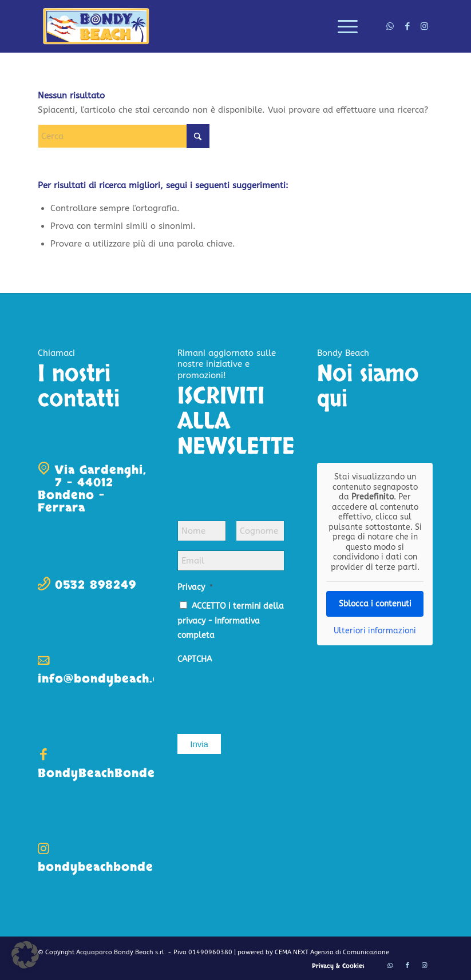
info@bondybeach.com (108, 679)
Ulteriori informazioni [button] (375, 631)
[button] (25, 955)
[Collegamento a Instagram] (425, 26)
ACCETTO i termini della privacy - (231, 621)
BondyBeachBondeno (104, 773)
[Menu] (342, 26)
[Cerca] (124, 136)
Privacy (195, 587)
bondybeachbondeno (104, 867)
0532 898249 (96, 585)
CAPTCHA (195, 659)
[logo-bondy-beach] (96, 26)
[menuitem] (342, 26)
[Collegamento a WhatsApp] (390, 26)
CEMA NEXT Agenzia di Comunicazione (332, 952)
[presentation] (264, 693)
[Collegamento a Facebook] (407, 26)
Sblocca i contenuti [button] (375, 604)
